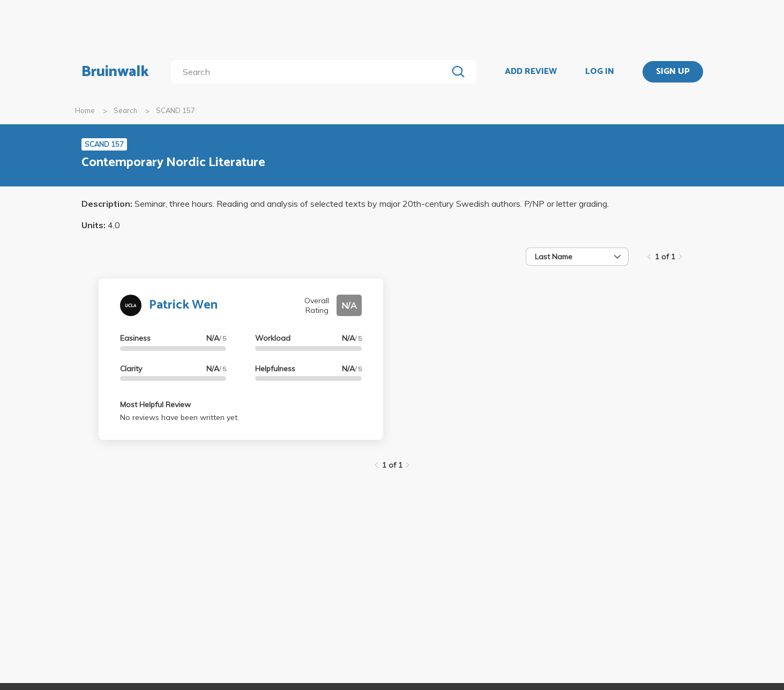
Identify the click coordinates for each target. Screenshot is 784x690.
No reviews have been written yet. (180, 417)
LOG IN (600, 72)
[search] (311, 72)
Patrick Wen (183, 305)
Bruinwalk (115, 72)
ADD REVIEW (531, 72)
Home (85, 110)
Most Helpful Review (155, 404)
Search (125, 110)
